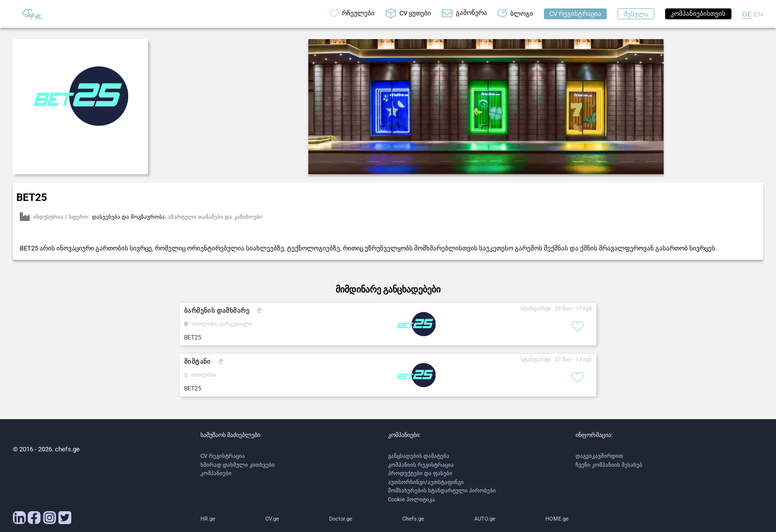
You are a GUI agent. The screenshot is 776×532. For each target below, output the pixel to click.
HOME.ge (557, 519)
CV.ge (272, 519)
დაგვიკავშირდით (599, 456)
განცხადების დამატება (419, 456)
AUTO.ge (485, 519)
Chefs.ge (413, 519)
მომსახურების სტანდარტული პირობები (442, 491)
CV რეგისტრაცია (223, 456)
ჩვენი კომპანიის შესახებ (609, 465)
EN (758, 14)
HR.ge (208, 519)
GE (747, 14)
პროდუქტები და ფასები (420, 473)
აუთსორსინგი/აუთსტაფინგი (426, 482)
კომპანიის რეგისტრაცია (421, 465)
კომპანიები (216, 473)
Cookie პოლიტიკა (412, 500)
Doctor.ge (341, 519)
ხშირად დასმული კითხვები (238, 465)
